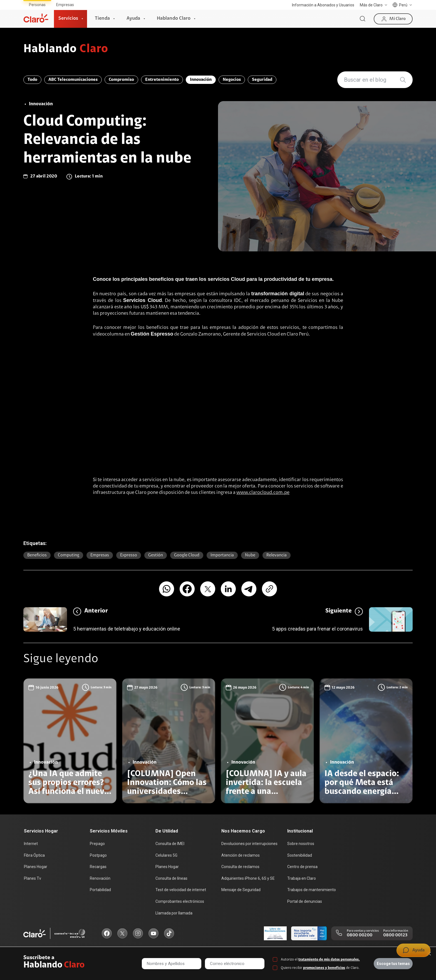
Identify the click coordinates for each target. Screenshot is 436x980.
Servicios (68, 19)
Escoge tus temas (393, 964)
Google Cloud (187, 555)
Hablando (66, 49)
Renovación (100, 878)
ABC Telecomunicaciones (73, 80)
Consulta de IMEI (170, 844)
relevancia (277, 555)
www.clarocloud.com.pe (263, 493)
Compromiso (121, 80)
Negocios (232, 80)
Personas (37, 5)
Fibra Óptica (34, 855)
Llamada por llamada (174, 913)
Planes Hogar (36, 867)
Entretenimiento (162, 80)
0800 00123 (395, 935)
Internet (31, 844)
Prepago (97, 844)
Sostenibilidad (300, 855)
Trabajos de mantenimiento (312, 890)
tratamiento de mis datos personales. (329, 960)
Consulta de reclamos (240, 867)
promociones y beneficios (324, 968)
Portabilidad (100, 890)
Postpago (98, 855)
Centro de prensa (302, 867)
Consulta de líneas (171, 878)
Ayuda (133, 19)
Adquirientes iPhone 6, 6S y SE (248, 878)
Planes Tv (33, 878)
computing (69, 555)
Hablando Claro (174, 19)
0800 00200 (360, 935)
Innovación (201, 80)
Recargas (98, 867)
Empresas (65, 5)
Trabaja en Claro (302, 878)
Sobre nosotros (301, 844)
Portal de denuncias (305, 901)
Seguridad (262, 80)
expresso (129, 555)
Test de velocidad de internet (181, 890)
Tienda (102, 19)
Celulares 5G (166, 855)
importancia (222, 555)
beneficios (37, 555)
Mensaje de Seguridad (241, 890)
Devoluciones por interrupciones (249, 844)
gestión (156, 555)
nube (250, 555)
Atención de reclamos (241, 855)
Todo (32, 80)
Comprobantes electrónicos (180, 901)
